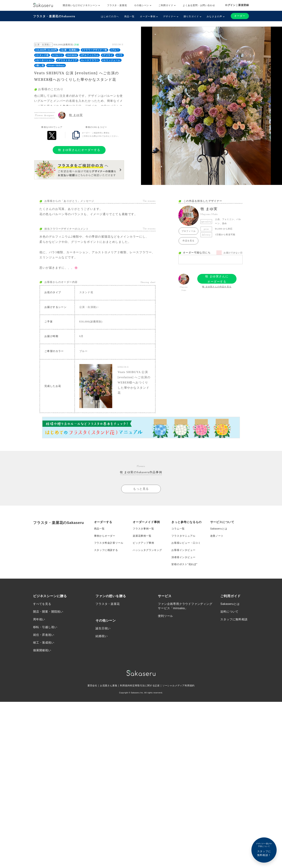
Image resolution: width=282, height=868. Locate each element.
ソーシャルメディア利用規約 (181, 686)
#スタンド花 (42, 55)
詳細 (77, 45)
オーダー (240, 16)
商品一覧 (129, 16)
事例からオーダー (105, 536)
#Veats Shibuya (56, 65)
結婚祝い (102, 637)
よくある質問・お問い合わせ (199, 5)
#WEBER (72, 55)
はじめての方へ (110, 16)
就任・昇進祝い (44, 636)
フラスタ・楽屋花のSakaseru (54, 16)
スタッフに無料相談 (234, 620)
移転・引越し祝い (45, 628)
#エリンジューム (111, 60)
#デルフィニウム (90, 55)
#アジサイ (108, 55)
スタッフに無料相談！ (264, 849)
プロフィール (189, 231)
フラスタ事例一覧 (143, 529)
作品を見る (188, 241)
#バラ (120, 55)
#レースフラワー (90, 60)
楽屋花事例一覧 (142, 536)
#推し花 (40, 65)
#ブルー (115, 50)
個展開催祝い (42, 651)
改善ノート (217, 536)
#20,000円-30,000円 (46, 50)
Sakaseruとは (219, 529)
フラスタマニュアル (183, 536)
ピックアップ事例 (143, 543)
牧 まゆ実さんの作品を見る (217, 287)
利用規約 (124, 686)
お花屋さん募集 (106, 686)
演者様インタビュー (183, 558)
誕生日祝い (103, 629)
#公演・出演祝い (69, 50)
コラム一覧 (178, 529)
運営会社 (89, 686)
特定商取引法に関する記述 (145, 686)
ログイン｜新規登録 (237, 5)
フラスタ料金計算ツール (109, 543)
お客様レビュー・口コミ (186, 543)
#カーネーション (44, 60)
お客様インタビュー (183, 551)
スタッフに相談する (106, 551)
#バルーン (58, 55)
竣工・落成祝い (44, 643)
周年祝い (39, 620)
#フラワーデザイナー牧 (95, 50)
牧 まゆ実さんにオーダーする (79, 150)
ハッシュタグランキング (147, 551)
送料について (229, 612)
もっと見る (141, 489)
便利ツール (165, 617)
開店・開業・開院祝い (48, 612)
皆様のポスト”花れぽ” (184, 565)
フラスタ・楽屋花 (117, 5)
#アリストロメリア (67, 60)
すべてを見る (42, 605)
